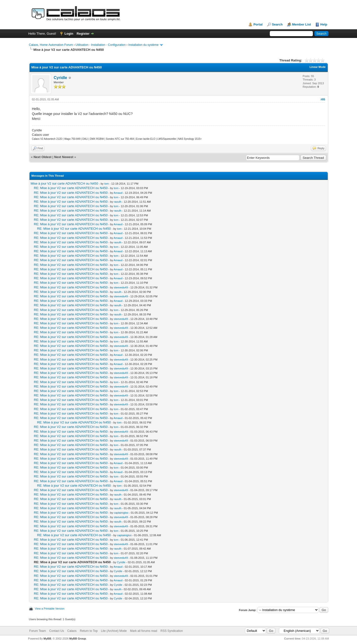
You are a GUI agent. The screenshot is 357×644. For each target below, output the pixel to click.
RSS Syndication (172, 631)
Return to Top (89, 631)
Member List (302, 24)
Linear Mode (318, 67)
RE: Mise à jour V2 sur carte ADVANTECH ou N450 (71, 188)
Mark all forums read (144, 631)
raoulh (118, 202)
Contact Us (57, 631)
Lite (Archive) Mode (114, 631)
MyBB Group (78, 639)
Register (83, 34)
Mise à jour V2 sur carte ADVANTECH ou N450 (64, 183)
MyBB (47, 639)
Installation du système (143, 45)
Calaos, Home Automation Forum (51, 45)
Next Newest (64, 157)
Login (69, 34)
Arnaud (118, 193)
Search (277, 24)
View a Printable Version (50, 609)
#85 (323, 99)
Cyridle (60, 78)
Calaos (72, 631)
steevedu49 (121, 287)
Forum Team (38, 631)
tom (107, 184)
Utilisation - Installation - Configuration (101, 45)
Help (324, 24)
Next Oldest (42, 157)
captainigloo (121, 513)
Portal (258, 24)
